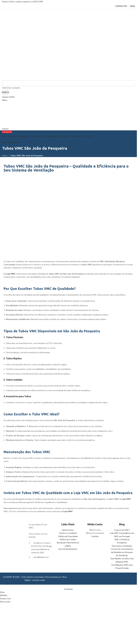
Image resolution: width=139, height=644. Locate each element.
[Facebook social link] (68, 589)
